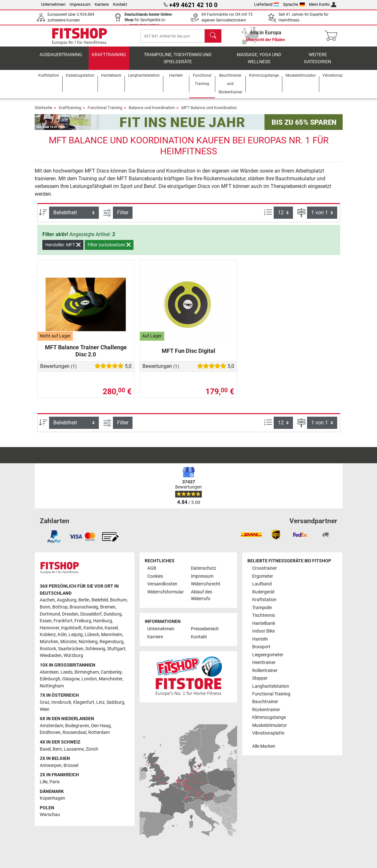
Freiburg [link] (83, 621)
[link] (54, 537)
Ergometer (263, 576)
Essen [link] (46, 621)
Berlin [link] (84, 600)
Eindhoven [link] (50, 733)
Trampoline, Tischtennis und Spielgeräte (178, 63)
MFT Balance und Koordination (209, 112)
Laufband (262, 584)
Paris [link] (55, 782)
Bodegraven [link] (77, 726)
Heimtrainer (264, 663)
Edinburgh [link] (50, 679)
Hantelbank (264, 623)
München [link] (49, 642)
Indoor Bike (263, 631)
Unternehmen (53, 4)
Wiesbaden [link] (51, 655)
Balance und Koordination (152, 112)
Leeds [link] (67, 672)
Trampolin (262, 608)
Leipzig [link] (76, 635)
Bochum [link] (118, 600)
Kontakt (120, 4)
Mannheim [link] (112, 635)
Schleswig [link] (95, 649)
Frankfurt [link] (63, 621)
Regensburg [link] (111, 642)
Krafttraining (109, 59)
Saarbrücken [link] (71, 649)
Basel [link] (45, 749)
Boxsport (261, 647)
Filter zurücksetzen (109, 249)
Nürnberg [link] (88, 642)
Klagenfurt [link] (84, 702)
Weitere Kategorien (318, 63)
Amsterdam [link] (51, 726)
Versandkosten (162, 584)
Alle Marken (264, 746)
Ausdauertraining (61, 59)
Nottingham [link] (52, 686)
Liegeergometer (268, 655)
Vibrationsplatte (268, 733)
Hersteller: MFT (63, 249)
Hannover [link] (49, 628)
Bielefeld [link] (100, 600)
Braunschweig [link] (84, 607)
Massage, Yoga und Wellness (259, 63)
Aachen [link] (47, 600)
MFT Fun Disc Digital (188, 355)
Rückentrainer (266, 710)
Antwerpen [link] (51, 766)
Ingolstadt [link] (71, 628)
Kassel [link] (111, 628)
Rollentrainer (265, 671)
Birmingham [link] (87, 672)
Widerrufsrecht (206, 584)
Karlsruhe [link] (93, 628)
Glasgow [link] (71, 679)
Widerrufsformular (166, 592)
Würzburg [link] (73, 655)
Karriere (102, 4)
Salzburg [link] (115, 702)
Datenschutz (204, 568)
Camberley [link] (111, 672)
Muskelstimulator (270, 725)
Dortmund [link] (50, 614)
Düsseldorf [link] (91, 614)
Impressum (80, 4)
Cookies (155, 576)
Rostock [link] (48, 649)
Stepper (260, 678)
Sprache (294, 4)
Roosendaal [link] (74, 733)
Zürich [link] (92, 749)
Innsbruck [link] (61, 702)
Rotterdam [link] (99, 733)
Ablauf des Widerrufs (201, 596)
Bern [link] (57, 749)
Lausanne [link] (74, 749)
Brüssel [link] (71, 766)
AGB (152, 568)
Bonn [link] (45, 607)
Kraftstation (264, 600)
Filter (123, 217)
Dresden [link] (70, 614)
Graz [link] (45, 702)
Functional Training (105, 112)
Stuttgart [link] (116, 649)
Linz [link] (100, 702)
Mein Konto (323, 4)
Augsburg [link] (67, 600)
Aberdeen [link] (49, 672)
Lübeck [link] (92, 635)
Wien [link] (45, 709)
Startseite (43, 112)
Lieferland (267, 4)
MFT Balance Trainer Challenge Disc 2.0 (86, 355)
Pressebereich (205, 629)
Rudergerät (263, 592)
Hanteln (260, 639)
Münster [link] (69, 642)
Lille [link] (44, 782)
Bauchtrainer (265, 702)
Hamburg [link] (103, 621)
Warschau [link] (50, 815)
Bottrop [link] (60, 607)
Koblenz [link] (48, 635)
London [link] (89, 679)
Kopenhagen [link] (52, 798)
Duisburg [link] (113, 614)
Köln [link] (62, 635)
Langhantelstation (271, 686)
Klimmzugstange (269, 718)
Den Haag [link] (101, 726)
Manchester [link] (111, 679)
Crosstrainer (265, 568)
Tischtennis (264, 615)
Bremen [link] (108, 607)
